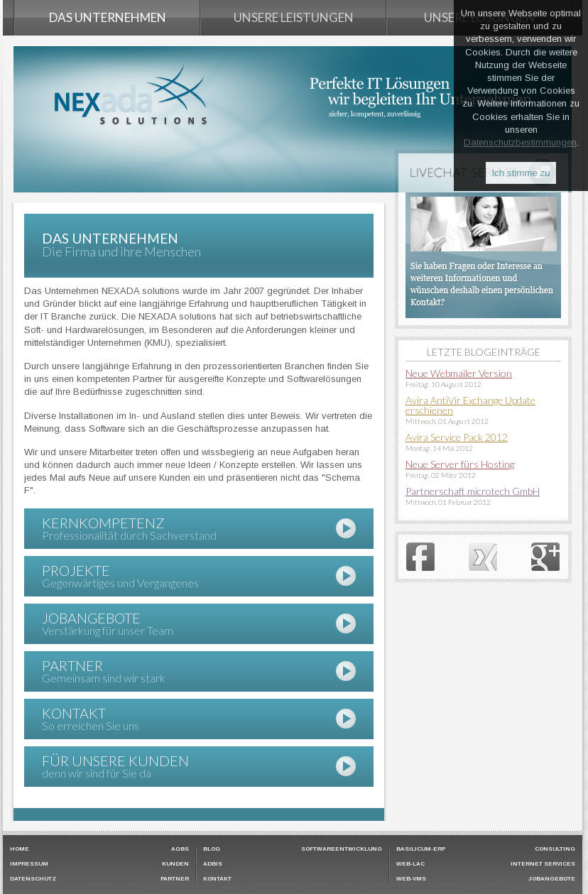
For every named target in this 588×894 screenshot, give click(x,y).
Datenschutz (33, 879)
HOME (20, 849)
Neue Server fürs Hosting (460, 464)
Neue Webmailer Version (459, 373)
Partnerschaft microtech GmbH (473, 491)
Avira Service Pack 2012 (457, 437)
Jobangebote (552, 879)
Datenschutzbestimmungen (520, 142)
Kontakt (217, 879)
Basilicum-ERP (421, 849)
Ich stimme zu (521, 173)
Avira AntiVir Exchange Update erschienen (470, 405)
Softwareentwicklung (342, 849)
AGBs (180, 849)
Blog (212, 849)
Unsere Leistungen (294, 17)
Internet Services (543, 864)
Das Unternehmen (108, 17)
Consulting (555, 849)
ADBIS (213, 864)
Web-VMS (411, 879)
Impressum (29, 864)
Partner (175, 879)
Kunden (175, 864)
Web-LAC (410, 864)
